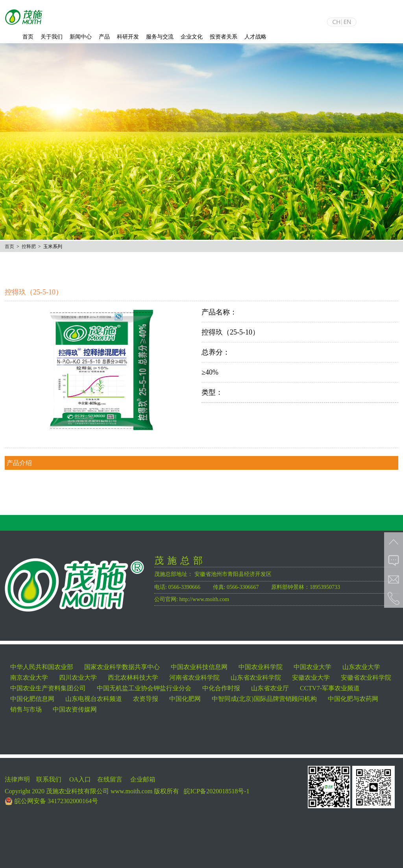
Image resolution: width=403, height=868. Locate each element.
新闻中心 (81, 37)
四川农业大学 (78, 678)
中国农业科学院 (261, 667)
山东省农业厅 (270, 688)
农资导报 (146, 699)
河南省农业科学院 (194, 678)
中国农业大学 (312, 667)
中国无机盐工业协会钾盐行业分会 (144, 688)
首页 (28, 37)
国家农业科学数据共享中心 (122, 667)
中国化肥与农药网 (353, 699)
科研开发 (128, 37)
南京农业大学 (29, 678)
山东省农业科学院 (256, 678)
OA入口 (80, 779)
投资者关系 (224, 37)
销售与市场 (26, 709)
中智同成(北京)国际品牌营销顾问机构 (264, 699)
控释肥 (29, 246)
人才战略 (255, 37)
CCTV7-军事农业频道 (330, 688)
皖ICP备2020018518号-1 (216, 791)
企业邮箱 (143, 779)
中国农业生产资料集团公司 (48, 688)
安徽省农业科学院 (366, 678)
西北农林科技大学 (133, 678)
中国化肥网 (185, 699)
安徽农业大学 (311, 678)
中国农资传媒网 (75, 709)
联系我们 (49, 779)
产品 (104, 37)
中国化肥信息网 (32, 699)
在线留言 (110, 779)
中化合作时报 (221, 688)
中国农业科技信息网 (199, 667)
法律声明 (17, 779)
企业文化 (192, 37)
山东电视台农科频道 (94, 699)
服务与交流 (160, 37)
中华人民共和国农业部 (42, 667)
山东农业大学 (361, 667)
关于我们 (52, 37)
